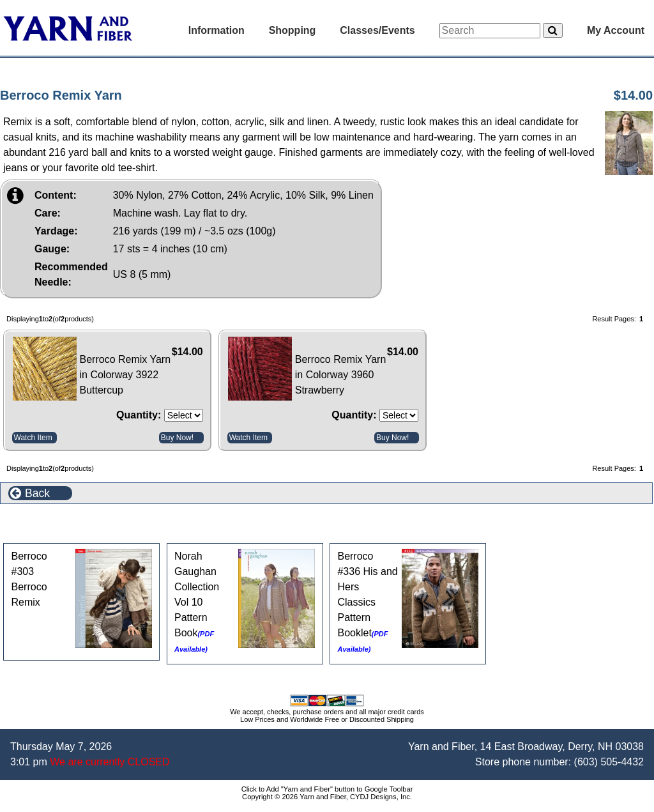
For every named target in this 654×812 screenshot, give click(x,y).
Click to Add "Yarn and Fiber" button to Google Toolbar (327, 789)
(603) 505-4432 (609, 762)
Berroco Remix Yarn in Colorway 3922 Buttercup (125, 375)
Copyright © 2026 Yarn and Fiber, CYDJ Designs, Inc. (327, 797)
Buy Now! (177, 438)
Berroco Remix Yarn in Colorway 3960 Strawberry (341, 375)
